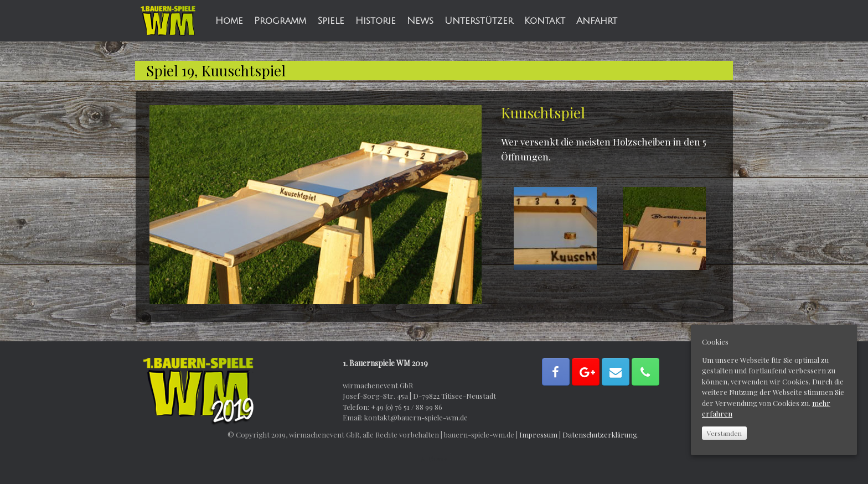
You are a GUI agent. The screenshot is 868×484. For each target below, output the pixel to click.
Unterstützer (479, 21)
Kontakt (545, 21)
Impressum (538, 434)
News (420, 21)
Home (229, 21)
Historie (376, 21)
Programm (280, 21)
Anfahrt (597, 21)
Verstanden (724, 433)
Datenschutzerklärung (600, 434)
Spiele (331, 21)
